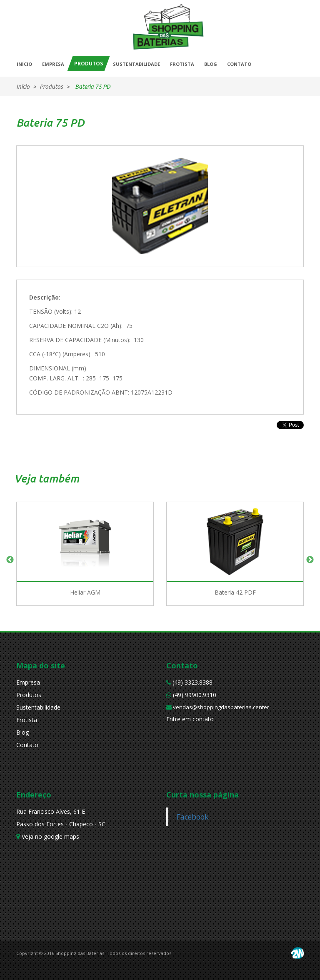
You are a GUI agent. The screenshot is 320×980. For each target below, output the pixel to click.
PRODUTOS (89, 64)
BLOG (211, 64)
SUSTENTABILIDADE (136, 64)
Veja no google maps (48, 836)
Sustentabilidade (38, 707)
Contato (27, 745)
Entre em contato (190, 719)
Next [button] (310, 560)
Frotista (27, 720)
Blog (22, 732)
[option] (85, 560)
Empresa (28, 682)
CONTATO (239, 64)
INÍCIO (24, 64)
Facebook (192, 817)
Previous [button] (10, 560)
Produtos (29, 695)
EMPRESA (53, 64)
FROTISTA (182, 64)
